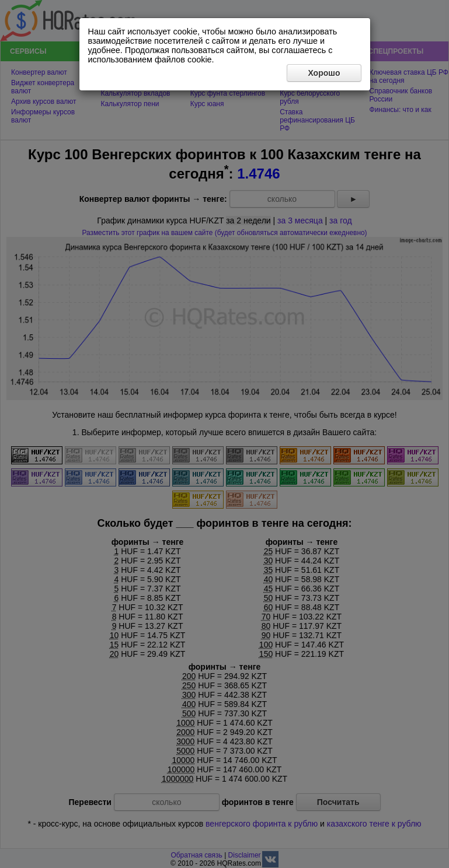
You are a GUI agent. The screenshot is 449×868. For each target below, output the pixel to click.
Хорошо (324, 73)
